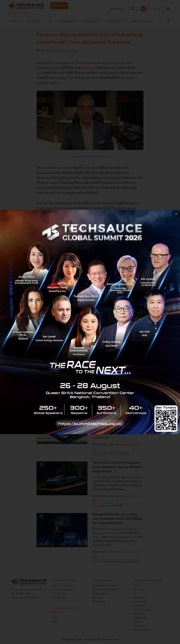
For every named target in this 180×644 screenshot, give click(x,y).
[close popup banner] (176, 214)
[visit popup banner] (90, 322)
